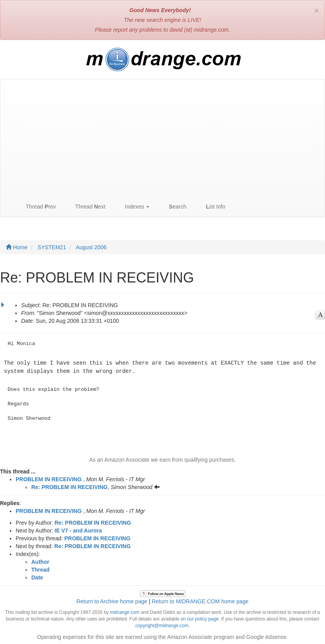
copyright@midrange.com (162, 625)
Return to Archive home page (112, 601)
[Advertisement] (162, 138)
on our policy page (200, 618)
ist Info (212, 207)
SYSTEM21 (52, 247)
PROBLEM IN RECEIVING (49, 479)
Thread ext (87, 207)
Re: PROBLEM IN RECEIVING (69, 486)
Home (17, 247)
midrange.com (125, 612)
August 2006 (91, 247)
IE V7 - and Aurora (78, 530)
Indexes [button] (133, 207)
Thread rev (37, 207)
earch (174, 207)
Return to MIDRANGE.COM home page (200, 601)
